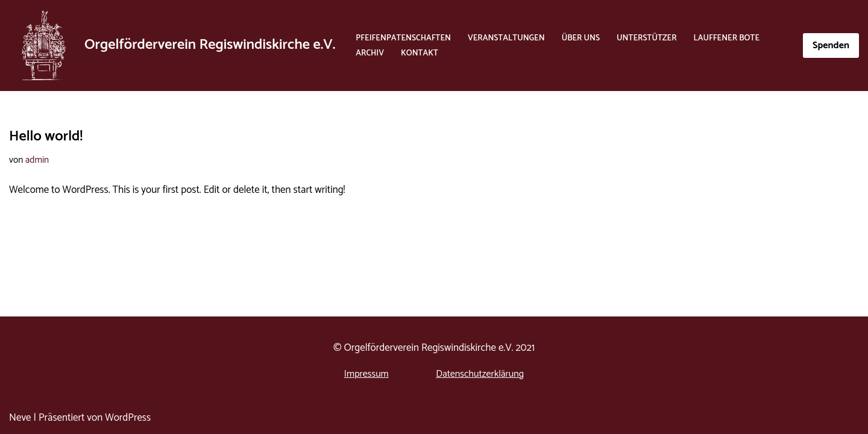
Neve (20, 418)
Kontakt (420, 53)
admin (37, 160)
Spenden (831, 46)
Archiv (370, 53)
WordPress (128, 418)
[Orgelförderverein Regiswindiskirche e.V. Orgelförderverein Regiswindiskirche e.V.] (172, 46)
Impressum (366, 374)
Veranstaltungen (506, 38)
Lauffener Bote (727, 38)
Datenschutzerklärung (480, 374)
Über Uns (581, 38)
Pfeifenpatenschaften (403, 38)
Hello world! (46, 137)
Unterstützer (646, 38)
